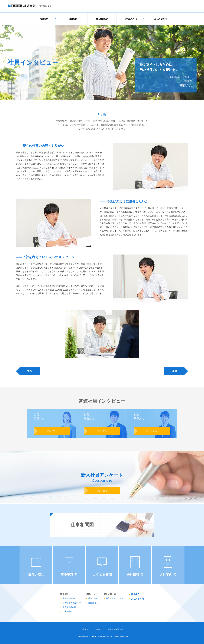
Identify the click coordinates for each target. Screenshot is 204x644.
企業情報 (85, 629)
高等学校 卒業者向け (72, 603)
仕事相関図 (67, 612)
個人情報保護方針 (115, 629)
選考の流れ (93, 599)
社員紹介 (73, 19)
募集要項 (92, 603)
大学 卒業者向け (70, 599)
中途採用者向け (69, 607)
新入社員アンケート (115, 599)
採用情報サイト (46, 6)
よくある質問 (160, 19)
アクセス (98, 629)
